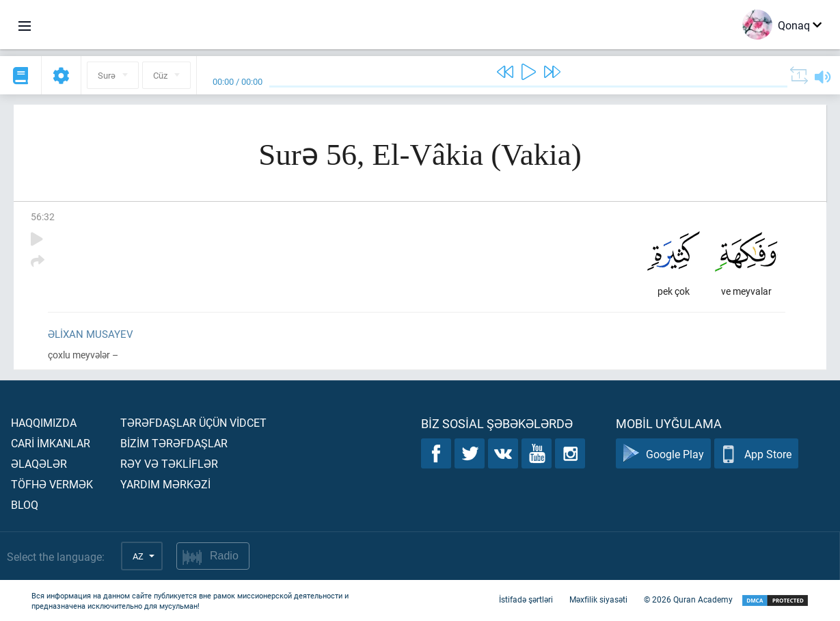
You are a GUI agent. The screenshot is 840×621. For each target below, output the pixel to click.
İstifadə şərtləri (526, 599)
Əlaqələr (39, 463)
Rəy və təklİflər (169, 463)
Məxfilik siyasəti (598, 599)
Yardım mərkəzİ (165, 484)
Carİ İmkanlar (51, 443)
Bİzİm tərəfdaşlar (174, 443)
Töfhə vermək (52, 484)
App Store (756, 454)
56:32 (43, 216)
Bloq (25, 504)
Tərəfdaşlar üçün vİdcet (193, 422)
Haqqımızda (44, 422)
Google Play (663, 454)
